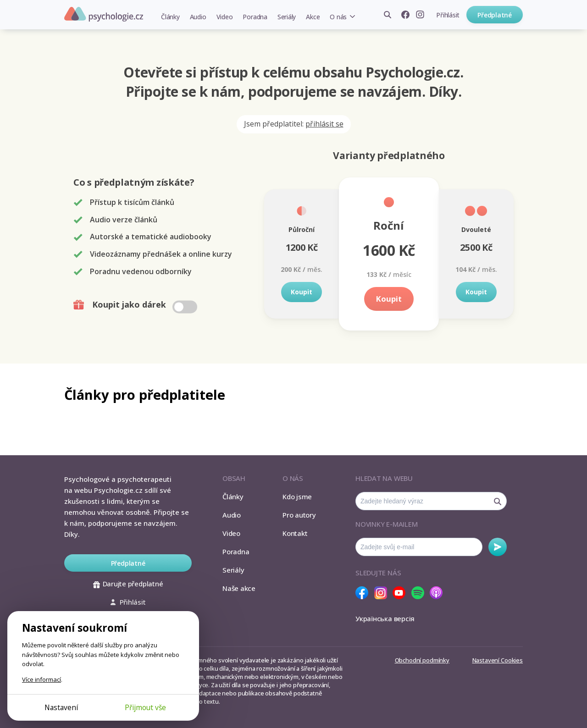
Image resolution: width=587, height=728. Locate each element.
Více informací (42, 679)
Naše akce (239, 588)
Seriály (287, 17)
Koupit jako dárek (136, 305)
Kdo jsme (297, 496)
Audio (198, 17)
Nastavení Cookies (498, 660)
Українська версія (385, 618)
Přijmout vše (145, 707)
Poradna (255, 17)
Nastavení (61, 707)
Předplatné (495, 15)
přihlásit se (324, 124)
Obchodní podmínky (422, 660)
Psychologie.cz (104, 14)
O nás (338, 17)
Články (170, 17)
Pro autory (299, 515)
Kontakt (295, 533)
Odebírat (498, 547)
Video (225, 17)
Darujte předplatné (128, 584)
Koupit (302, 292)
